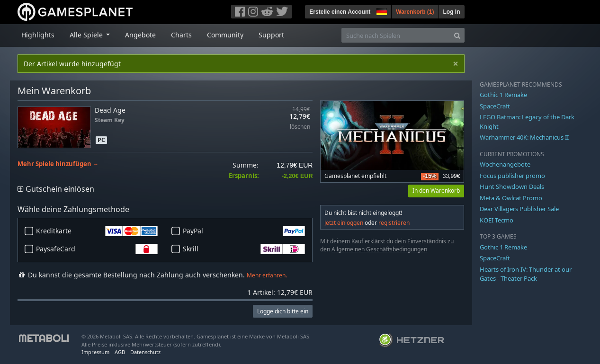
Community (225, 35)
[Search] (457, 35)
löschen (300, 127)
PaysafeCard (97, 249)
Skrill (244, 249)
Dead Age (110, 110)
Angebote (140, 35)
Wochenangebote (505, 164)
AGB (120, 352)
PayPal (244, 231)
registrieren (394, 223)
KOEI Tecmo (497, 220)
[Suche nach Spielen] (396, 35)
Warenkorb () (415, 12)
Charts (181, 35)
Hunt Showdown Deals (512, 186)
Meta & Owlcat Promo (511, 198)
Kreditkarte (97, 231)
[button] (381, 10)
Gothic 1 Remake (503, 95)
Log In (452, 12)
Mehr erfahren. (267, 275)
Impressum (95, 352)
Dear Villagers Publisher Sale (519, 209)
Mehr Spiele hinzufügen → (58, 164)
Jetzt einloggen (344, 223)
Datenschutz (145, 352)
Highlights (38, 35)
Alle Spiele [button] (87, 35)
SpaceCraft (495, 106)
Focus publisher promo (512, 176)
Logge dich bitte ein (283, 311)
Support (271, 35)
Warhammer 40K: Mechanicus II (524, 137)
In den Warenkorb (436, 191)
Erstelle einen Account (340, 12)
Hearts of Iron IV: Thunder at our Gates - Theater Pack (526, 274)
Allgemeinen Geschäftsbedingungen (379, 249)
